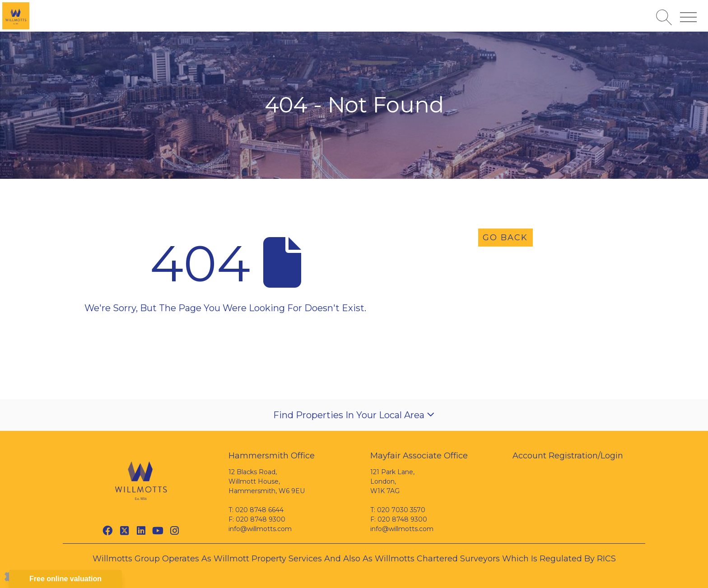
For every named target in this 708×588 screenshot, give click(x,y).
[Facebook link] (108, 531)
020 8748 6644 (259, 510)
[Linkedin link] (141, 531)
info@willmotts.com (260, 529)
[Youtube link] (158, 531)
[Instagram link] (175, 531)
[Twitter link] (124, 531)
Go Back (505, 238)
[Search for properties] (664, 17)
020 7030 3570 (401, 510)
